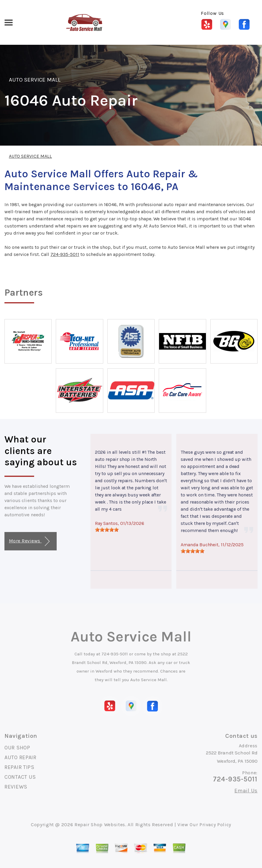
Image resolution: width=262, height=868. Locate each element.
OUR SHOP (17, 748)
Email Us (246, 791)
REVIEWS (16, 787)
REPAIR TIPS (19, 767)
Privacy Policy (215, 825)
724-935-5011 (65, 254)
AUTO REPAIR (20, 757)
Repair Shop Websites (100, 825)
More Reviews (29, 541)
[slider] (107, 530)
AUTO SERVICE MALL (35, 80)
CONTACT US (20, 777)
